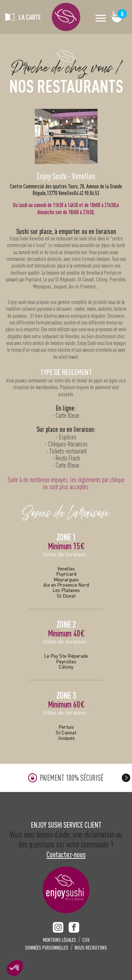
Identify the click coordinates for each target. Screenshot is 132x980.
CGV (86, 940)
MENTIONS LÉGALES (59, 940)
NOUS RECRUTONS (91, 948)
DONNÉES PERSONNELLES (47, 948)
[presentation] (126, 778)
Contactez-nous (66, 854)
